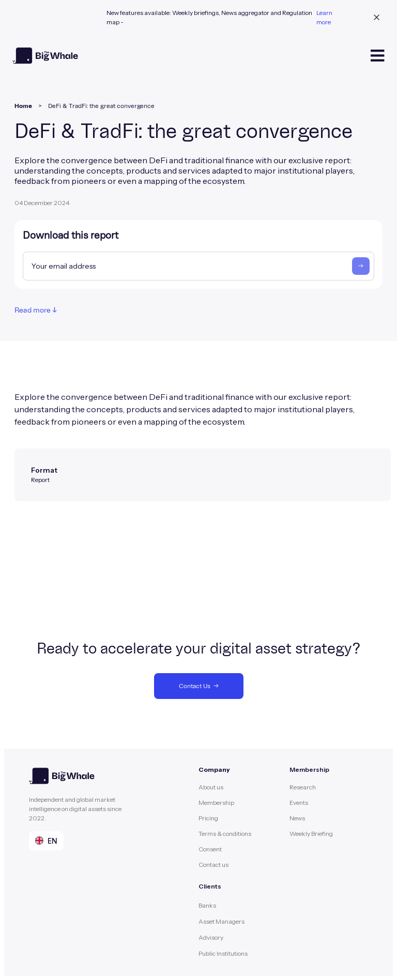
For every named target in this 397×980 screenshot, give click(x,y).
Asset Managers (222, 921)
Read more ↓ (36, 310)
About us (211, 787)
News (297, 818)
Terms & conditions (225, 834)
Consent (210, 849)
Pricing (208, 818)
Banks (207, 905)
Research (303, 787)
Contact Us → (199, 686)
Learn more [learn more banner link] (324, 17)
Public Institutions (223, 953)
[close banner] (377, 18)
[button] (46, 841)
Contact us (213, 865)
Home (23, 106)
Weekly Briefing (311, 834)
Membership (216, 803)
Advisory (211, 937)
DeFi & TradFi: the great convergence (101, 106)
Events (299, 803)
